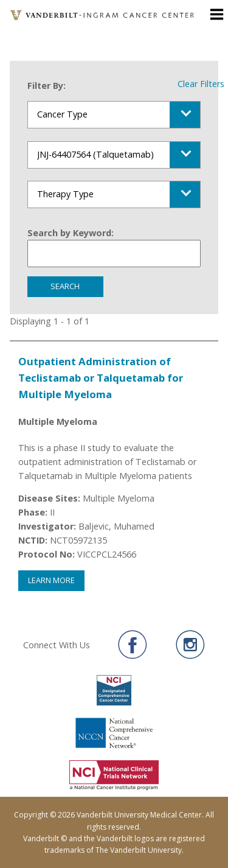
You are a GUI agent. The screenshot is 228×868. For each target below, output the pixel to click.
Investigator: (47, 526)
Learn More (51, 580)
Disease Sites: (49, 498)
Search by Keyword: (71, 233)
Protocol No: (47, 554)
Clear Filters (201, 84)
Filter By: (47, 86)
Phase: (33, 512)
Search (65, 286)
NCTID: (33, 540)
